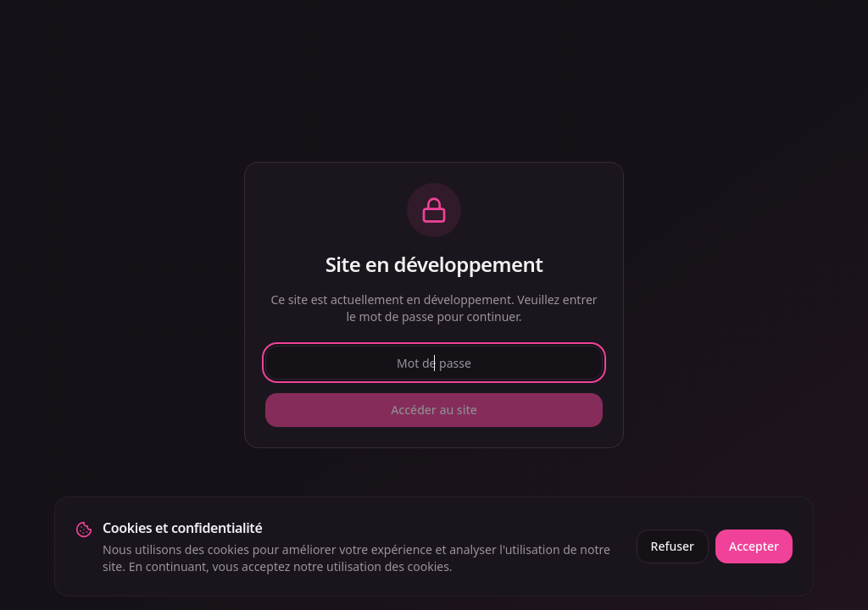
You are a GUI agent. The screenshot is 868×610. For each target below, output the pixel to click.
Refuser (673, 546)
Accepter (754, 546)
